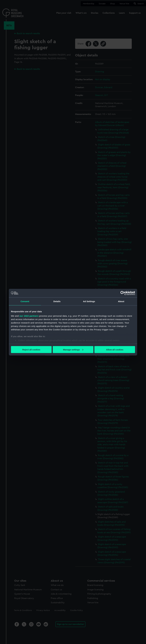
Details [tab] (57, 301)
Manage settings (73, 349)
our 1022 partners (29, 316)
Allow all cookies (115, 349)
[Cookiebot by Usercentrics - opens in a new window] (123, 293)
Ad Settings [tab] (89, 301)
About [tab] (121, 301)
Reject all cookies (31, 349)
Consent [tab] (25, 301)
